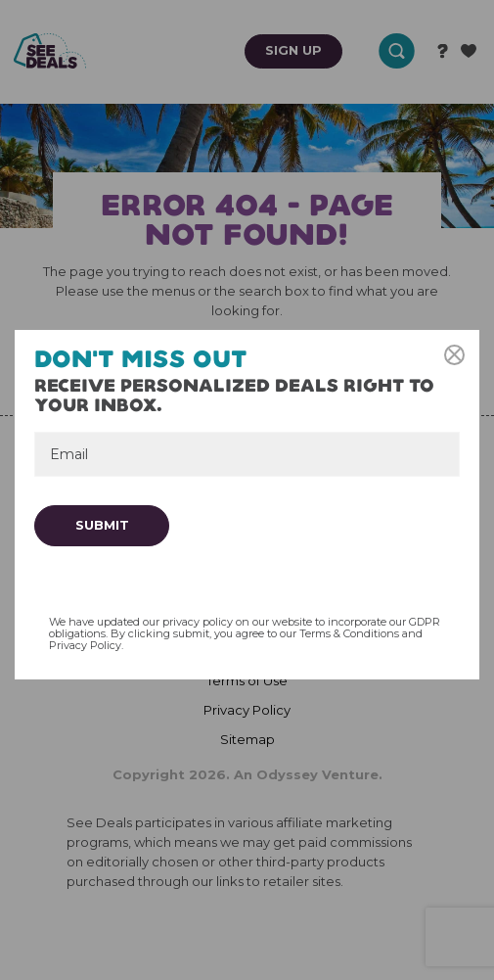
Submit (102, 525)
